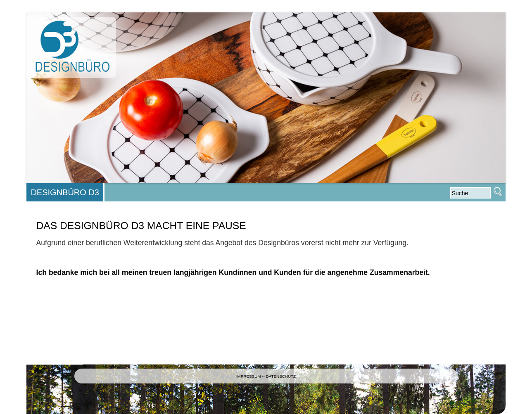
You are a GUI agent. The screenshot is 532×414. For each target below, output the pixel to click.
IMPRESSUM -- (251, 376)
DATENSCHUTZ (281, 376)
